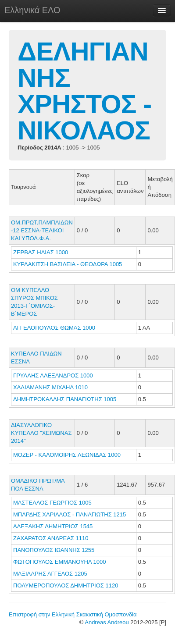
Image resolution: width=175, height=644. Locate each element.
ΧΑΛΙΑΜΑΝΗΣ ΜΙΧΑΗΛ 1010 (50, 387)
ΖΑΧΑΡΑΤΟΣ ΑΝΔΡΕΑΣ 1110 (51, 538)
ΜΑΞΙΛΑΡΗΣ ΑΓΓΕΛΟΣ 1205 (50, 574)
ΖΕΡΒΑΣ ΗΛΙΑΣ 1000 (41, 252)
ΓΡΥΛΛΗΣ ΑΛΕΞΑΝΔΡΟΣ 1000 (53, 375)
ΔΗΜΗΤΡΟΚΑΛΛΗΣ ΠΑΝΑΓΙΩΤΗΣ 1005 (65, 399)
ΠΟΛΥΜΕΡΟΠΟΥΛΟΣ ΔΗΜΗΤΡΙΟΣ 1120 (66, 585)
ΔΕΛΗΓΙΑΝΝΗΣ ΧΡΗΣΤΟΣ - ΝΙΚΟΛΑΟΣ (84, 91)
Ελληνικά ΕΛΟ (32, 10)
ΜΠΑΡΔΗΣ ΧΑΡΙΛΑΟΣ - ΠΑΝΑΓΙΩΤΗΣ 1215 (70, 514)
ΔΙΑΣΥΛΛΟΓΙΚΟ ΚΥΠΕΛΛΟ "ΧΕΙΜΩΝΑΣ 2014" (41, 433)
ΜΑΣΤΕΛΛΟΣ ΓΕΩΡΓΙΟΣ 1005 (52, 503)
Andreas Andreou (107, 622)
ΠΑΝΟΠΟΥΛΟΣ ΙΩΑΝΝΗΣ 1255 (54, 550)
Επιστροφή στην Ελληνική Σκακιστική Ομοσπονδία (73, 614)
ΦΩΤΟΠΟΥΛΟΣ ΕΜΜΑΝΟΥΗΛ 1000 (60, 562)
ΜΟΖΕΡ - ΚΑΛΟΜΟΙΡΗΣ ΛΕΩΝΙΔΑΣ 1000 (67, 455)
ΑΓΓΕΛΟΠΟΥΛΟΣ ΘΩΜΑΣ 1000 (54, 328)
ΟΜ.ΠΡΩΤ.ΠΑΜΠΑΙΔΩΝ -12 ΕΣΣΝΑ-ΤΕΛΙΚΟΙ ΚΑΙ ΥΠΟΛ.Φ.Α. (42, 230)
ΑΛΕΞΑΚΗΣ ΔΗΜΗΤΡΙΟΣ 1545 (53, 526)
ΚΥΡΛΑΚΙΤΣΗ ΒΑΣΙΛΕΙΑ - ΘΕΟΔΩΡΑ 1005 (68, 264)
